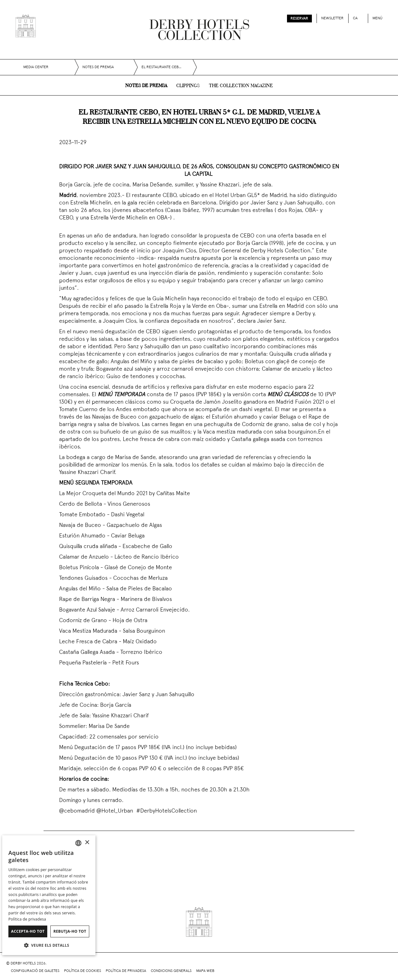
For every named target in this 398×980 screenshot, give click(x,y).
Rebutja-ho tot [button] (70, 931)
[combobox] (78, 843)
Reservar (299, 19)
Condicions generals (171, 971)
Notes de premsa (146, 86)
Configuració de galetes (35, 971)
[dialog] (49, 895)
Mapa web (205, 971)
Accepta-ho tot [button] (28, 931)
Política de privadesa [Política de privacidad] (27, 919)
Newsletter (332, 18)
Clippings (188, 86)
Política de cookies (83, 971)
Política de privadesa (126, 971)
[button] (49, 945)
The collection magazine (241, 86)
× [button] (87, 843)
